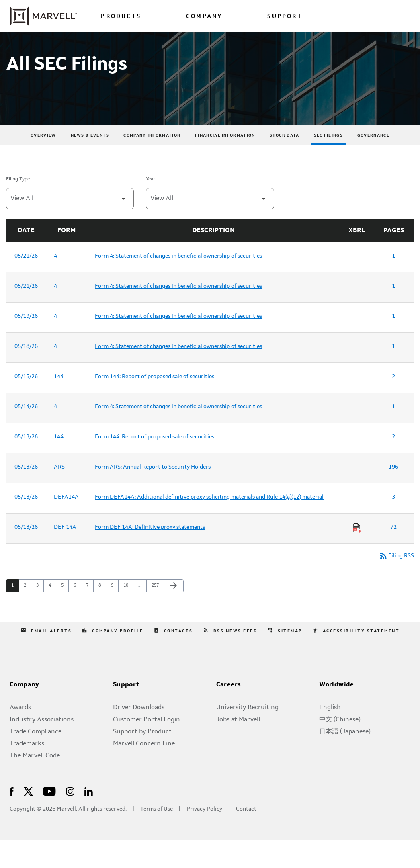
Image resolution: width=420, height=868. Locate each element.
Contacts (173, 659)
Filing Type (18, 207)
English (330, 736)
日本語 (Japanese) (345, 760)
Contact (246, 837)
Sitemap (286, 659)
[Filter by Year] (210, 226)
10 (128, 614)
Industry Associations (42, 748)
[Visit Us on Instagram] (70, 819)
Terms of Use (157, 837)
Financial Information (225, 163)
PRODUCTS (121, 17)
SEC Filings (328, 163)
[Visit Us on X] (28, 819)
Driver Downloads (139, 736)
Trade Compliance (36, 760)
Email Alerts (45, 659)
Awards (20, 736)
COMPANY (204, 17)
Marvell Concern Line (144, 772)
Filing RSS (395, 584)
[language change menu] (337, 16)
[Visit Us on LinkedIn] (89, 819)
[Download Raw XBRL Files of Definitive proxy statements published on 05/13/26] (357, 555)
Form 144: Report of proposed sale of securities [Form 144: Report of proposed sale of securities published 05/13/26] (155, 464)
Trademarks (27, 772)
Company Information (152, 163)
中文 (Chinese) (340, 748)
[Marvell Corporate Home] (43, 16)
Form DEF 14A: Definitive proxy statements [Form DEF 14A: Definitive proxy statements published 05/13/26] (150, 555)
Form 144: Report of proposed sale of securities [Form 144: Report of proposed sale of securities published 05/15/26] (155, 404)
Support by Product (142, 760)
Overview (43, 163)
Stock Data (285, 163)
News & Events (90, 163)
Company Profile (112, 659)
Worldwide (337, 713)
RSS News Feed (230, 659)
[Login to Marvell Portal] (368, 16)
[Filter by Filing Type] (70, 226)
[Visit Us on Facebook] (12, 819)
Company (25, 713)
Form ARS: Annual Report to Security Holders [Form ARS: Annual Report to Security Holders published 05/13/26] (153, 494)
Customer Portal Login (146, 748)
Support (126, 713)
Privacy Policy (204, 837)
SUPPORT (285, 17)
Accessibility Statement (357, 659)
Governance (373, 163)
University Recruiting (247, 736)
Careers (229, 713)
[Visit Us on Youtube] (49, 819)
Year (151, 207)
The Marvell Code (35, 784)
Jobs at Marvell (238, 748)
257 (156, 614)
